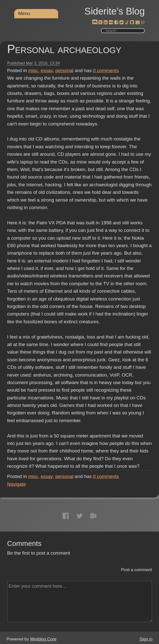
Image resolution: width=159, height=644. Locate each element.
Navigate (17, 484)
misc (33, 70)
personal (64, 70)
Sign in (146, 639)
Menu (24, 13)
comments (106, 70)
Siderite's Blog (115, 11)
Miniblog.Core (43, 639)
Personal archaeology (64, 49)
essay (47, 70)
